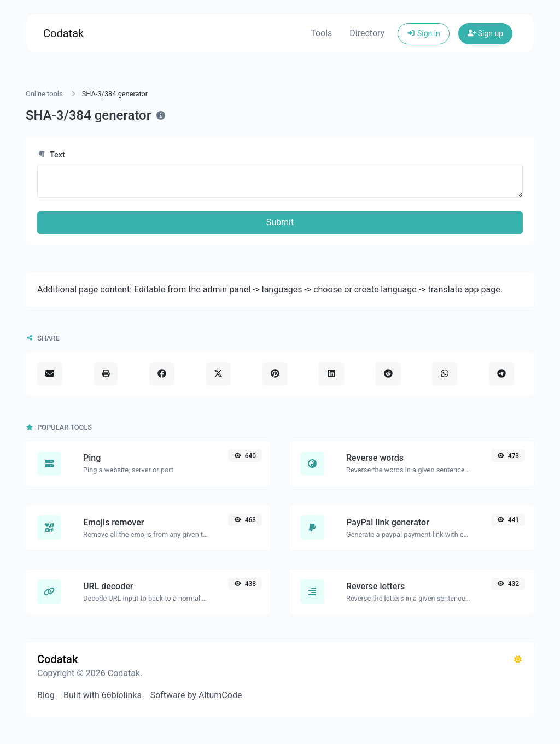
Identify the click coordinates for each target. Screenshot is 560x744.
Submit (280, 222)
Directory (367, 33)
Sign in (424, 33)
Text (51, 155)
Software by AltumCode (196, 695)
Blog (46, 695)
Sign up (485, 33)
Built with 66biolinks (103, 695)
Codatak (63, 33)
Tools (321, 33)
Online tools (44, 94)
